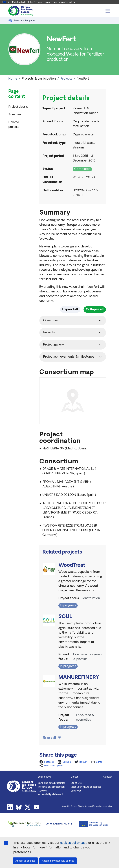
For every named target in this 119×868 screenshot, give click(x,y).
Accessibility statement (51, 807)
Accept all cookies (25, 861)
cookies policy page (74, 843)
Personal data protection (51, 800)
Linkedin (10, 820)
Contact (108, 789)
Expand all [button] (70, 310)
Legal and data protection (52, 796)
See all (49, 751)
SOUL (65, 629)
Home (13, 79)
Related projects (14, 124)
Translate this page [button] (24, 21)
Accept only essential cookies (58, 861)
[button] (10, 21)
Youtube (37, 820)
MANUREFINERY (79, 690)
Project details (18, 107)
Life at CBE (77, 796)
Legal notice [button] (44, 789)
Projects (66, 79)
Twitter (28, 820)
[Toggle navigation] (108, 11)
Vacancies (76, 803)
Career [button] (74, 789)
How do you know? (64, 2)
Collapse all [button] (95, 310)
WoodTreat (72, 578)
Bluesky (19, 820)
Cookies (42, 803)
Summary (15, 114)
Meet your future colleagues (86, 800)
